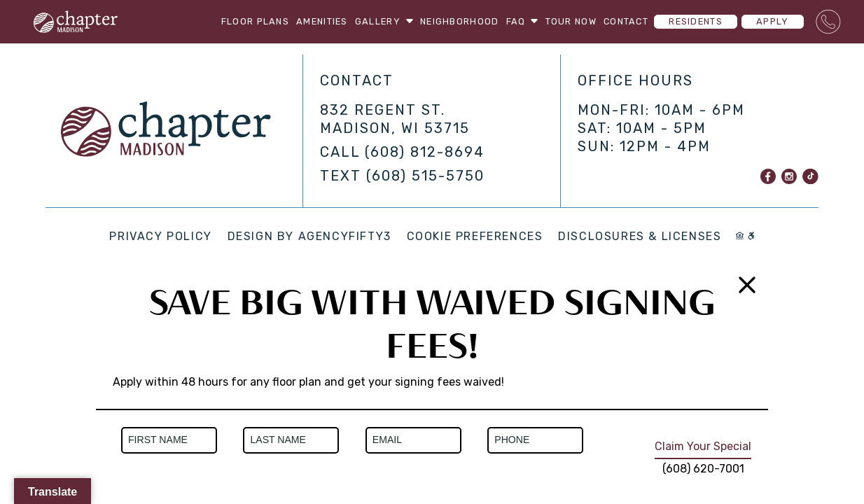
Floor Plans (255, 21)
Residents (696, 21)
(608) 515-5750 (425, 176)
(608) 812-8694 (425, 152)
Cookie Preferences (475, 236)
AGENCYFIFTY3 (345, 236)
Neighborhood (459, 21)
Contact (626, 21)
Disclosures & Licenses (640, 236)
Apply (772, 21)
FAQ (522, 21)
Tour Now (571, 21)
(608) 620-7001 (703, 469)
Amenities (322, 21)
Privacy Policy (160, 236)
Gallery (384, 21)
